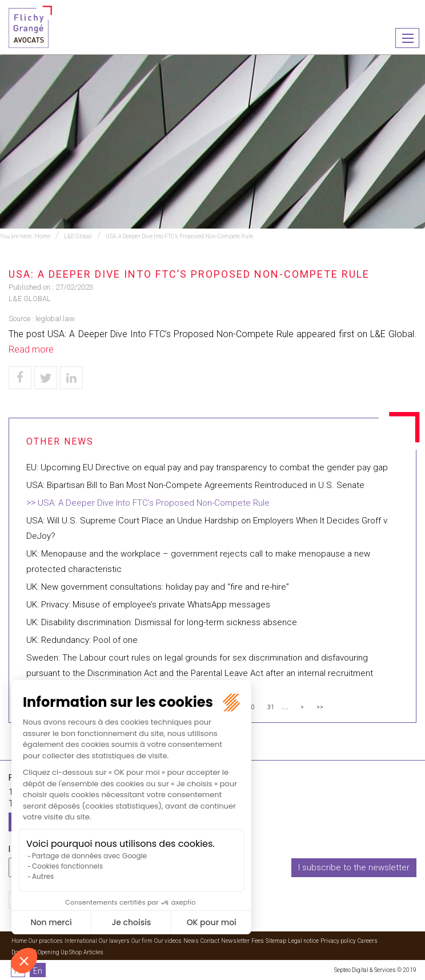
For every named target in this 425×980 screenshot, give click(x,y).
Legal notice (303, 941)
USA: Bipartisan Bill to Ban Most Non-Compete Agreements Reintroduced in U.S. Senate (195, 485)
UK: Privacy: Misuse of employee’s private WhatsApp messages (148, 605)
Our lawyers (114, 941)
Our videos (168, 941)
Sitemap (276, 941)
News (191, 941)
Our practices (46, 941)
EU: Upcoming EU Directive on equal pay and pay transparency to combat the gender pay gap (207, 467)
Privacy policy (338, 941)
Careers (368, 941)
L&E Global (78, 236)
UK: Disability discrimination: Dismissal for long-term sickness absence (162, 622)
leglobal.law (55, 319)
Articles (93, 952)
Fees (258, 941)
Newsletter (235, 941)
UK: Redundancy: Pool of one (82, 640)
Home (43, 236)
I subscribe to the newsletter (354, 867)
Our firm (142, 941)
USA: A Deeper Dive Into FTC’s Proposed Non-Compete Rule (179, 236)
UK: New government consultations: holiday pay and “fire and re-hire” (158, 587)
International (81, 941)
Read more (31, 349)
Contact (210, 941)
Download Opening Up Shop (47, 952)
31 (271, 707)
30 (251, 707)
